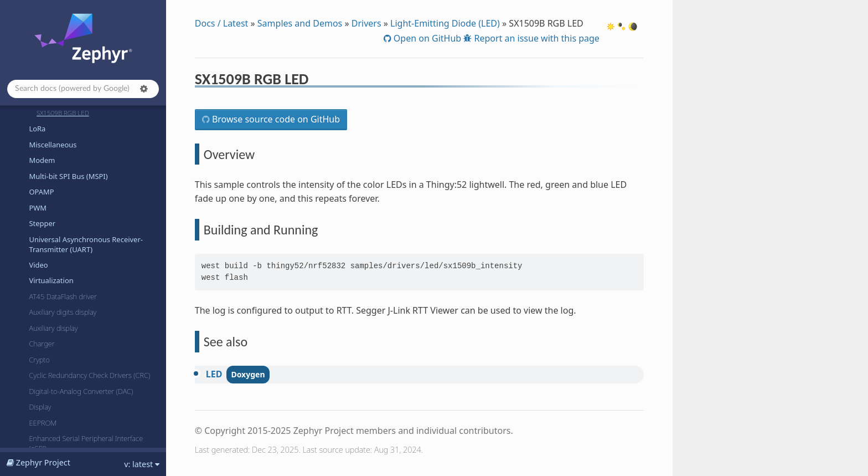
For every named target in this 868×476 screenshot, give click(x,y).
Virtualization (51, 280)
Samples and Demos (300, 23)
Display (40, 407)
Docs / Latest (222, 23)
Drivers (366, 23)
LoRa (37, 129)
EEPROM (43, 423)
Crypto (39, 360)
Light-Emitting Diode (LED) (445, 23)
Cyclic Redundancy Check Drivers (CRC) (89, 375)
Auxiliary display (53, 328)
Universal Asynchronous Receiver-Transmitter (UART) (86, 244)
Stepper (42, 223)
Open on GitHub (426, 38)
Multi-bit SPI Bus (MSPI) (68, 176)
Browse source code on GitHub (275, 119)
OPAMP (41, 192)
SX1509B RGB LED (63, 113)
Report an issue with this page (536, 38)
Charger (42, 344)
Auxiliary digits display (63, 312)
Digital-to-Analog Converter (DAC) (81, 391)
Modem (42, 160)
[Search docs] (83, 89)
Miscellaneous (53, 145)
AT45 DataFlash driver (63, 296)
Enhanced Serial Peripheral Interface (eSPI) (86, 443)
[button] (144, 89)
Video (38, 265)
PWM (38, 208)
